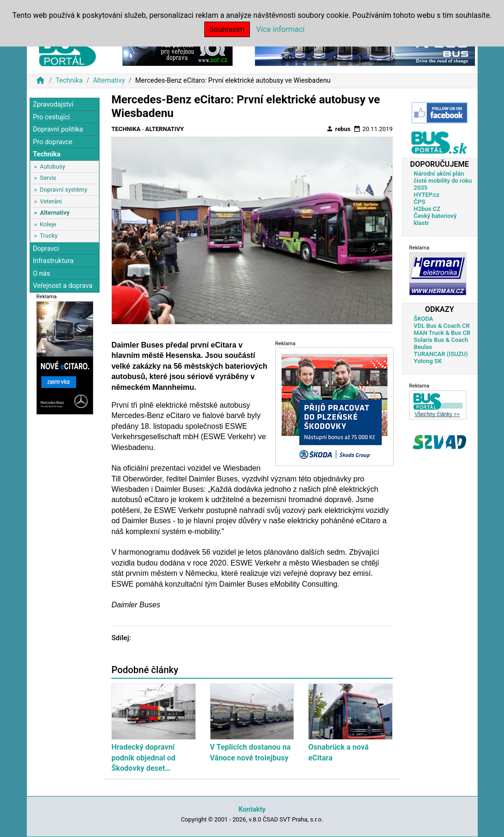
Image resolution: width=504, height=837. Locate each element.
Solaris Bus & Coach (441, 340)
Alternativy (109, 81)
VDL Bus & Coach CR (442, 326)
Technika (69, 81)
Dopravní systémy (64, 190)
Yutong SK (428, 361)
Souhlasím (227, 29)
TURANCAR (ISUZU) (441, 354)
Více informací (281, 29)
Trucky (49, 236)
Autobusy (53, 167)
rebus (338, 129)
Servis (48, 178)
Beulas (423, 347)
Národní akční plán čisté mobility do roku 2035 (443, 181)
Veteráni (51, 201)
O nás (42, 274)
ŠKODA (423, 319)
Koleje (48, 224)
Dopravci (46, 249)
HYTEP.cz (427, 195)
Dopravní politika (58, 129)
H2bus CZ (427, 209)
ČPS (419, 202)
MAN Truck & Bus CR (442, 333)
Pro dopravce (53, 142)
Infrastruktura (53, 261)
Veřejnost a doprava (63, 286)
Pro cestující (51, 117)
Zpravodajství (53, 105)
